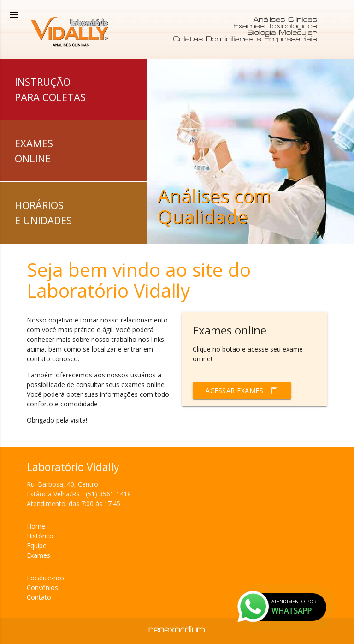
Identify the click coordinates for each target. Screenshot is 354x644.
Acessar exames (242, 391)
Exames (38, 555)
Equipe (37, 546)
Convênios (42, 587)
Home (36, 526)
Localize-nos (46, 578)
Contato (39, 597)
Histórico (40, 536)
